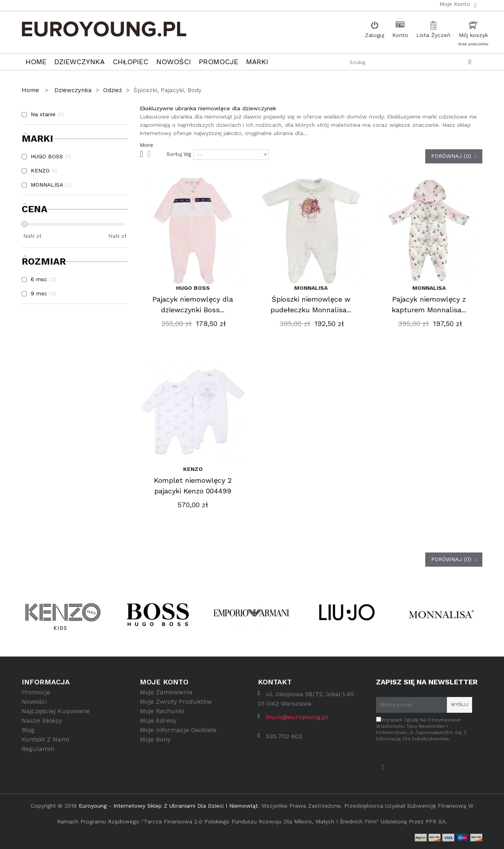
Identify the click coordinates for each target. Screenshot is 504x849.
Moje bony (155, 745)
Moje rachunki (162, 716)
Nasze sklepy (42, 726)
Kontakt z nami (45, 745)
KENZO (193, 469)
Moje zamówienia (166, 698)
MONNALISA (311, 288)
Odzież (113, 90)
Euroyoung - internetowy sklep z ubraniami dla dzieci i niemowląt (168, 806)
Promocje (36, 698)
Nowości (34, 707)
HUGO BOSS (193, 288)
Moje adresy (158, 726)
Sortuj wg (179, 154)
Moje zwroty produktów (176, 707)
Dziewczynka (73, 90)
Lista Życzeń (433, 35)
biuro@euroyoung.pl (297, 722)
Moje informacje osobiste (178, 735)
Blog (28, 735)
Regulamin (38, 754)
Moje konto (164, 682)
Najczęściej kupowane (56, 716)
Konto (400, 35)
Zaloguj (375, 35)
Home (31, 90)
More (146, 145)
